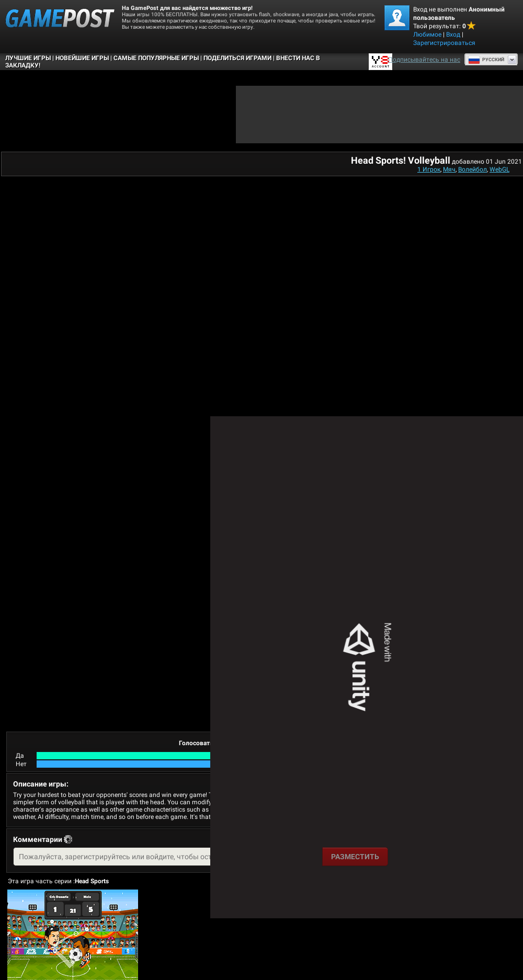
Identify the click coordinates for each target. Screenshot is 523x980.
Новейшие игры (82, 58)
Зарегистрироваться (444, 43)
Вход (453, 35)
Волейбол (473, 169)
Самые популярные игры (156, 58)
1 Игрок (429, 169)
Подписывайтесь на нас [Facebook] (424, 60)
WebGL (499, 169)
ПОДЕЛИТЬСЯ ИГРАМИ (237, 58)
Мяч (449, 169)
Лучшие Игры (28, 58)
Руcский (486, 60)
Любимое (427, 35)
